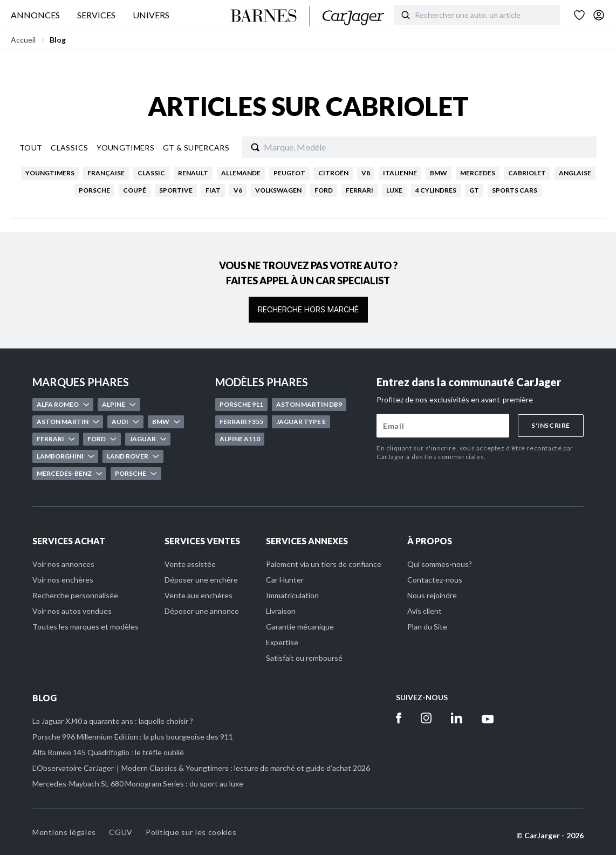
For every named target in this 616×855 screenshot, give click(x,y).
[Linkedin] (457, 718)
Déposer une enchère (201, 580)
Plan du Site (427, 627)
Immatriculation (292, 595)
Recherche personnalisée (75, 595)
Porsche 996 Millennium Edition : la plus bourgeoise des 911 (133, 737)
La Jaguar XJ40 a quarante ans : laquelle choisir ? (113, 721)
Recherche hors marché (308, 309)
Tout (31, 148)
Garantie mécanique (300, 627)
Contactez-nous (435, 580)
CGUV (121, 832)
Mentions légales (64, 832)
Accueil (23, 40)
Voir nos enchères (63, 580)
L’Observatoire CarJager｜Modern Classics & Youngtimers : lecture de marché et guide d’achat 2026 (201, 768)
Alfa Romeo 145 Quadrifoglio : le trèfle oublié (108, 752)
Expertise (282, 642)
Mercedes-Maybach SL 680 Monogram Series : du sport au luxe (138, 784)
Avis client (425, 611)
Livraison (281, 611)
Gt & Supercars (196, 148)
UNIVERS (151, 15)
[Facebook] (399, 718)
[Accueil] (308, 16)
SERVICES (96, 15)
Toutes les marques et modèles (85, 627)
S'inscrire (551, 425)
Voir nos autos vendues (72, 611)
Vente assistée (190, 564)
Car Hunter (285, 580)
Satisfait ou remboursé (304, 658)
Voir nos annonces (63, 564)
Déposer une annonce (202, 611)
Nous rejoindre (432, 595)
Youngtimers (125, 148)
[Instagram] (426, 718)
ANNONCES (35, 15)
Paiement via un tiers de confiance (324, 564)
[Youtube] (488, 718)
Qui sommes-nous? (440, 564)
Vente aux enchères (199, 595)
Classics (69, 148)
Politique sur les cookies (191, 832)
